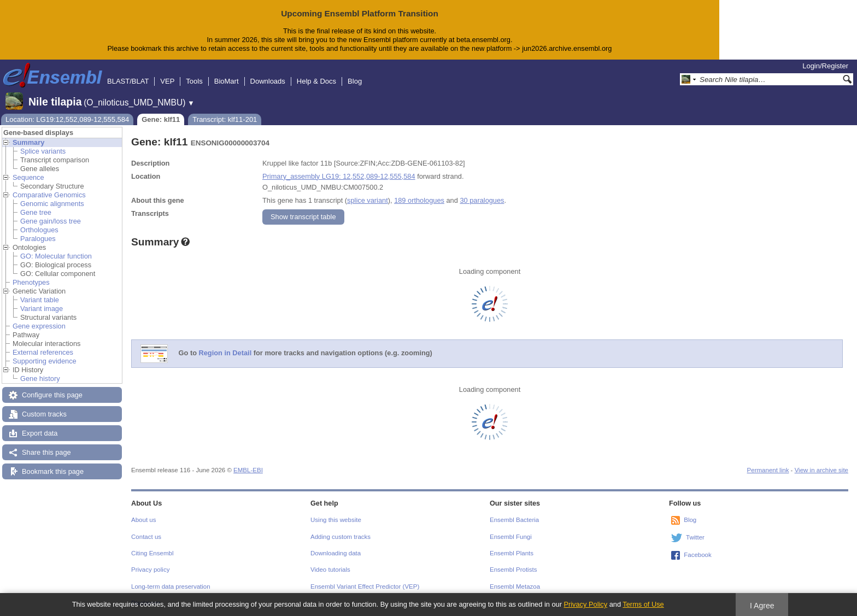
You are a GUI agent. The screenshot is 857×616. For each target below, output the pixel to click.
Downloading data (336, 553)
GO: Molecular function (56, 256)
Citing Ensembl (152, 553)
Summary (28, 142)
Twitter (695, 537)
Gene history (40, 379)
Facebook (698, 555)
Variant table (40, 300)
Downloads (268, 81)
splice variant (368, 200)
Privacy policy (150, 570)
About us (143, 520)
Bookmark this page (53, 471)
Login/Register (825, 66)
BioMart (227, 81)
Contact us (146, 537)
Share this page (46, 452)
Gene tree (36, 212)
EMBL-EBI (248, 470)
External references (43, 352)
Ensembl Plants (512, 553)
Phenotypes (31, 282)
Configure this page (52, 395)
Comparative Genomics (49, 195)
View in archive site (821, 470)
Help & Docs (316, 81)
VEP (167, 81)
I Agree (762, 606)
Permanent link (768, 470)
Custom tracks (44, 414)
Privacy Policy (585, 604)
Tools (194, 81)
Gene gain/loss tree (51, 221)
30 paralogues (482, 200)
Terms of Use (643, 604)
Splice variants (43, 151)
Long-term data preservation (171, 586)
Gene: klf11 (161, 119)
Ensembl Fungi (511, 537)
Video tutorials (330, 570)
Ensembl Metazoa (515, 586)
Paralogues (38, 239)
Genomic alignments (52, 204)
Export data (40, 433)
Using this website (336, 520)
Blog (355, 81)
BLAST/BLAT (128, 81)
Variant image (42, 309)
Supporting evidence (45, 361)
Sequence (28, 177)
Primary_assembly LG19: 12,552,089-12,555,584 (339, 176)
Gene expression (39, 326)
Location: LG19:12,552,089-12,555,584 (67, 119)
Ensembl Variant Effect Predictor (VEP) (365, 586)
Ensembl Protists (513, 570)
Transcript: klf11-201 (225, 119)
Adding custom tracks (341, 537)
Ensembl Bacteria (514, 520)
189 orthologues (419, 200)
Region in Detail (225, 353)
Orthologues (39, 230)
